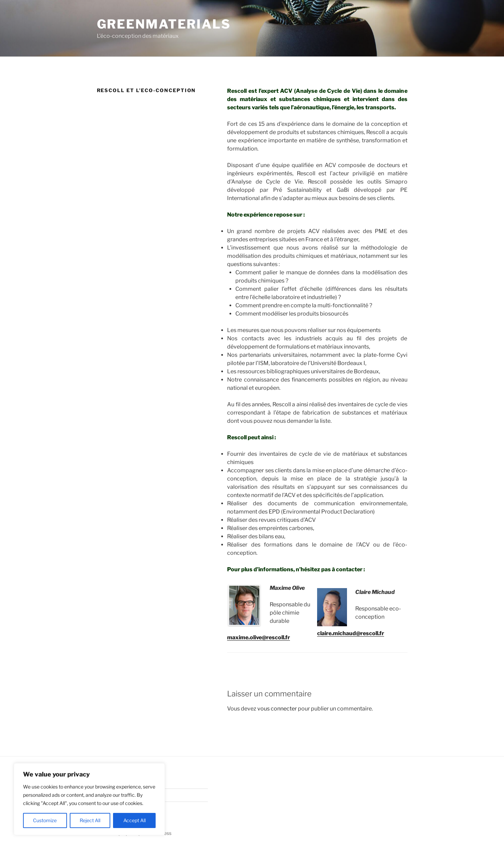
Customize (45, 820)
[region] (89, 799)
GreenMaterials (164, 24)
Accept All (135, 820)
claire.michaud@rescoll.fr (351, 633)
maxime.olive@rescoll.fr (259, 637)
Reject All (90, 820)
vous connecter (277, 709)
